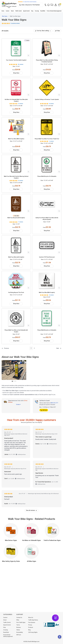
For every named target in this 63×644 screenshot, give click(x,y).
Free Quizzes (32, 622)
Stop (32, 11)
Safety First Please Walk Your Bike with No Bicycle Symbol (47, 217)
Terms (18, 625)
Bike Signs (5, 16)
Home (3, 11)
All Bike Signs (32, 558)
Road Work (43, 11)
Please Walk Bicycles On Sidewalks (47, 175)
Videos (18, 630)
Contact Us (19, 617)
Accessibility (20, 632)
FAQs (18, 620)
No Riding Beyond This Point (16, 289)
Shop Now (16, 71)
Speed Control (26, 11)
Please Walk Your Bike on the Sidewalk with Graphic (16, 327)
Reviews (19, 627)
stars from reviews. (30, 2)
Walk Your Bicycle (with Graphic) (16, 216)
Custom (8, 11)
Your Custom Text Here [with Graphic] (16, 60)
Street (12, 11)
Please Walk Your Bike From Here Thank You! (47, 137)
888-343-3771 (54, 399)
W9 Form (19, 635)
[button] (52, 5)
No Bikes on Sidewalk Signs (32, 537)
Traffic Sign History (33, 620)
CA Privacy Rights (33, 632)
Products (31, 627)
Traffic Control (18, 11)
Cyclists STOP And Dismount (47, 254)
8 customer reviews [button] (15, 23)
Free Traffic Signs (21, 622)
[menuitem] (3, 11)
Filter (57, 31)
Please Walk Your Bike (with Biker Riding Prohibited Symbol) (47, 61)
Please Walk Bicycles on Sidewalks (47, 327)
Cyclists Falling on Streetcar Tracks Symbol (47, 98)
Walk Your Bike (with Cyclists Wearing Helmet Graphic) (16, 175)
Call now (44, 407)
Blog (29, 630)
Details (18, 401)
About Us (31, 617)
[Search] (31, 5)
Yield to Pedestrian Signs (52, 537)
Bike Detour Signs (11, 537)
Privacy (30, 625)
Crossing (37, 11)
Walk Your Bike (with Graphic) (16, 254)
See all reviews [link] (31, 507)
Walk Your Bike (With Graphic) (16, 137)
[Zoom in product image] (28, 55)
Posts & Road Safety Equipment (54, 11)
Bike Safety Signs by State (11, 558)
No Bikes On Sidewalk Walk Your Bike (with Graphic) (16, 99)
